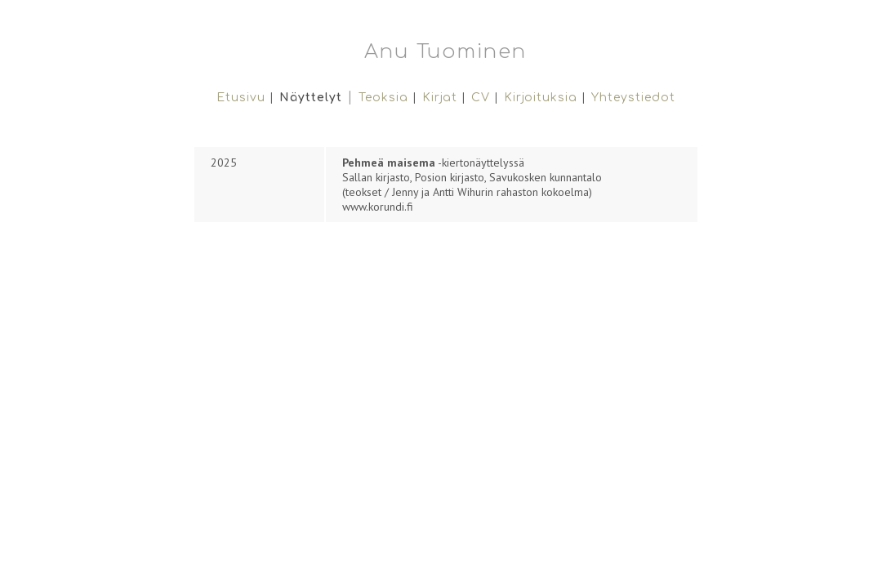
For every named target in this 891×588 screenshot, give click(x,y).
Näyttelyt (311, 98)
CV (481, 98)
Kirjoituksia (541, 98)
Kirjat (440, 98)
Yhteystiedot (633, 98)
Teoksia (383, 98)
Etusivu (243, 98)
